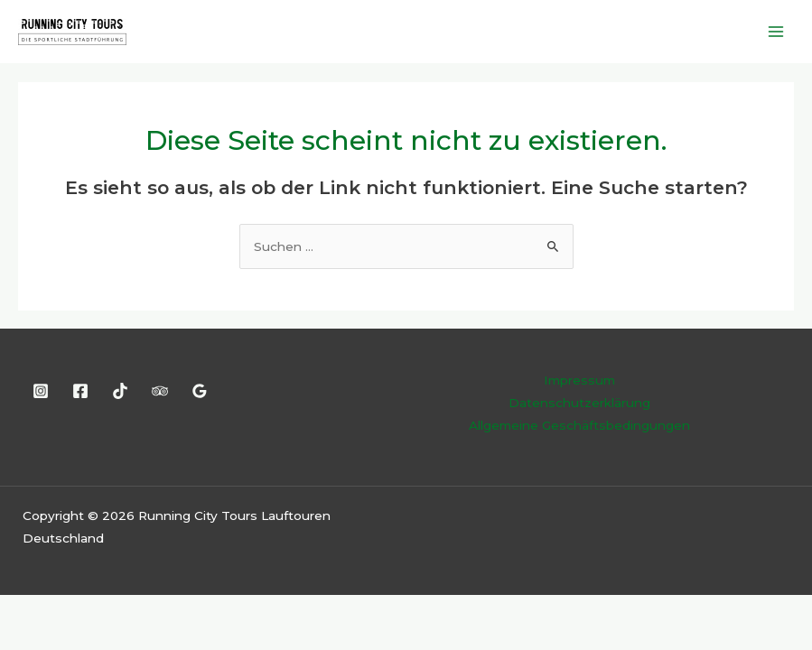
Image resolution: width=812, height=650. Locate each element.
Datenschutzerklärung (579, 403)
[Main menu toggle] (776, 31)
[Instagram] (41, 391)
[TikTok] (120, 391)
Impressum (579, 380)
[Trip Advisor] (160, 391)
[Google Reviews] (200, 391)
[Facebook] (80, 391)
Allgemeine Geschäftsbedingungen (579, 425)
